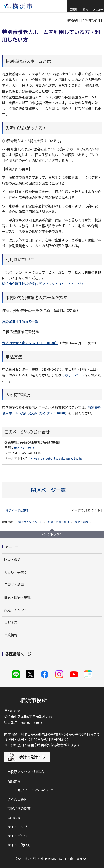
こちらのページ (73, 375)
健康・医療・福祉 (59, 522)
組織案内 (14, 781)
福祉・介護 (81, 522)
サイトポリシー (19, 836)
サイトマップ (17, 827)
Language (14, 818)
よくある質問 (17, 799)
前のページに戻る (17, 511)
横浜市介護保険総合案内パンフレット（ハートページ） (43, 284)
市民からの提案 (19, 809)
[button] (73, 6)
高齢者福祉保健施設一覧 (20, 322)
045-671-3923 (24, 448)
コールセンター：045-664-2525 (31, 790)
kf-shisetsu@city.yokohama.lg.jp (56, 458)
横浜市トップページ (30, 522)
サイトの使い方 (19, 845)
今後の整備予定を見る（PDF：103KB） (30, 343)
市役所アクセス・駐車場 (26, 772)
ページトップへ (52, 534)
